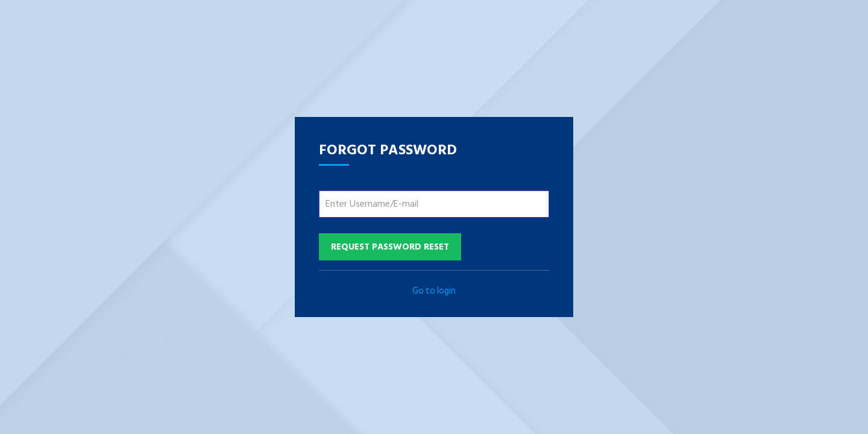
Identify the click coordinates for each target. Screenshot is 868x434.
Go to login (434, 291)
